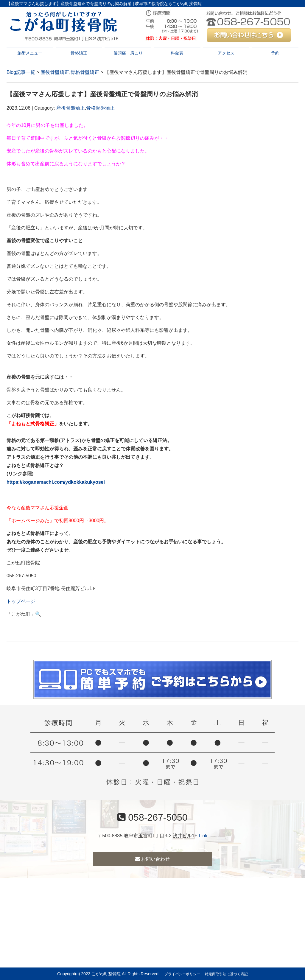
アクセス (226, 53)
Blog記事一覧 (21, 72)
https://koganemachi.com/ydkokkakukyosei (56, 482)
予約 (275, 53)
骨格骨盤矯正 (85, 72)
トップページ (21, 601)
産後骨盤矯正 (55, 72)
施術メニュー (30, 53)
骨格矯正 (79, 53)
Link (203, 836)
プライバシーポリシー (182, 974)
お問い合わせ (152, 859)
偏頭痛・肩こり (128, 53)
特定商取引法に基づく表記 (226, 974)
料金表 (177, 53)
